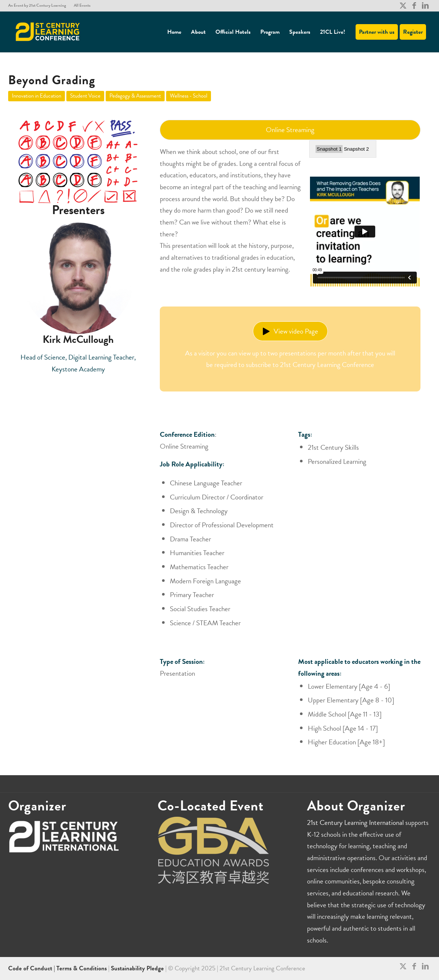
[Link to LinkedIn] (425, 6)
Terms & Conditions (82, 968)
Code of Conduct (31, 968)
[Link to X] (403, 6)
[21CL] (48, 32)
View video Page (290, 331)
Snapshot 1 (329, 149)
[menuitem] (39, 6)
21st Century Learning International (355, 822)
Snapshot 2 (356, 149)
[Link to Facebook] (414, 6)
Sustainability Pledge (138, 968)
